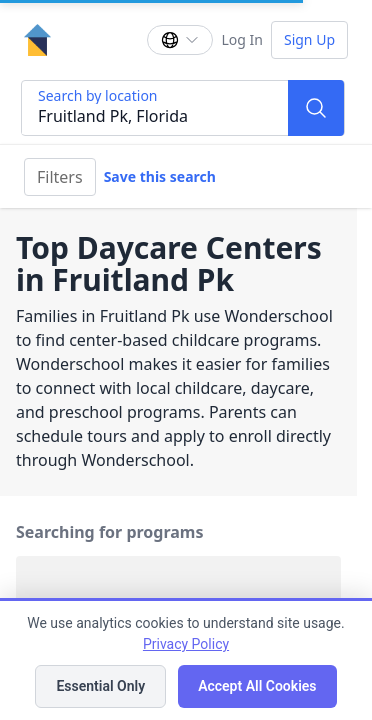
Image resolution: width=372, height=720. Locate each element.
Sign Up (309, 39)
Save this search (160, 176)
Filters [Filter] (60, 177)
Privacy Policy (186, 644)
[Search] (316, 108)
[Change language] (180, 40)
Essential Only (100, 686)
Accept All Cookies (257, 686)
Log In (241, 39)
